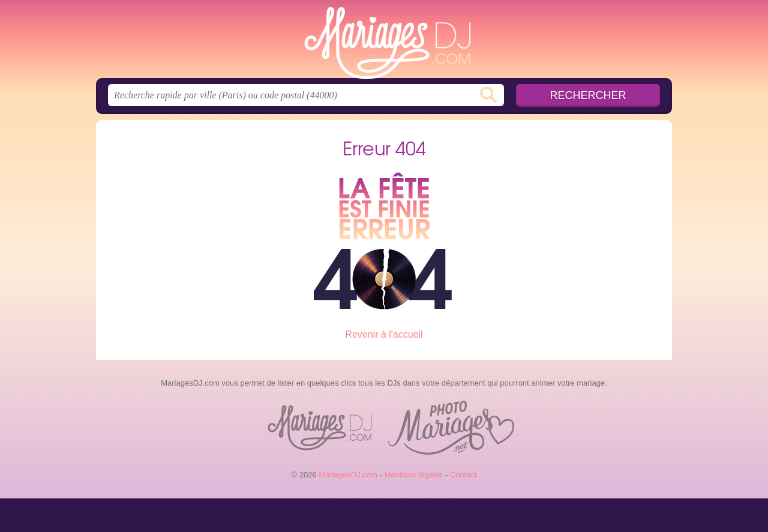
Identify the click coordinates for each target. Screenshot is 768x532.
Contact (463, 475)
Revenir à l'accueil (384, 334)
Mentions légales (413, 475)
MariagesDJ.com (384, 43)
